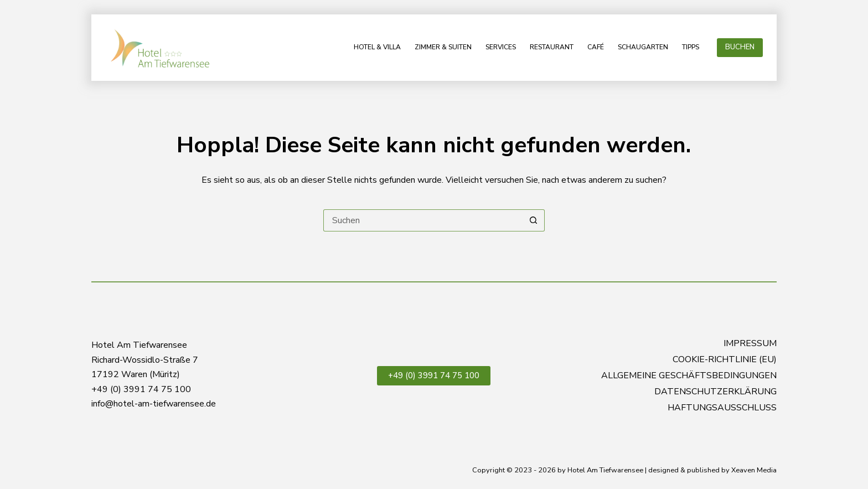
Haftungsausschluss (722, 408)
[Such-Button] (534, 220)
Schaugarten (643, 47)
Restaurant (552, 47)
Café (596, 47)
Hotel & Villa (377, 47)
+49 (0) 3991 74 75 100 (434, 375)
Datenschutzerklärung (715, 392)
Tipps (691, 47)
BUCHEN (740, 47)
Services (501, 47)
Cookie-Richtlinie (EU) (725, 360)
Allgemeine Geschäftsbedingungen (689, 376)
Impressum (750, 344)
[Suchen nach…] (423, 220)
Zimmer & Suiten (443, 47)
